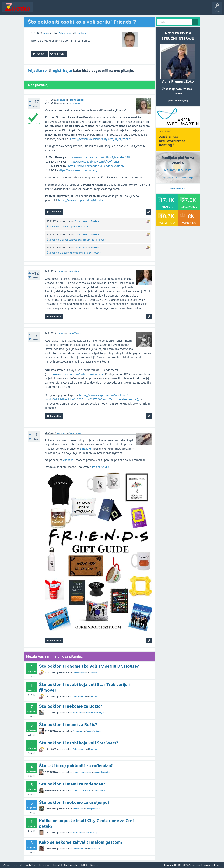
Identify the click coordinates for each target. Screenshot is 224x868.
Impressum (168, 178)
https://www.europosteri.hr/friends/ (81, 200)
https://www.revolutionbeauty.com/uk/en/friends (101, 139)
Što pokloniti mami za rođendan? (72, 784)
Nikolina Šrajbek (76, 100)
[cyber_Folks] (178, 126)
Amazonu (69, 460)
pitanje (46, 33)
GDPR (84, 865)
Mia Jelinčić (95, 849)
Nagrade (123, 9)
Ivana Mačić (100, 790)
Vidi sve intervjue (178, 101)
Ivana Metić (74, 271)
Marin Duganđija (102, 772)
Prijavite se (37, 71)
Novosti (39, 9)
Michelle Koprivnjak (95, 713)
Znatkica (95, 221)
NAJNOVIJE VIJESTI (178, 170)
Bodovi (56, 865)
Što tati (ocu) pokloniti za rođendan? (76, 766)
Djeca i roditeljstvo (82, 772)
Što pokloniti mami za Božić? (68, 725)
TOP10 (113, 9)
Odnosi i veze (65, 33)
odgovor (61, 100)
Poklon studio (101, 467)
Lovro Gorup (81, 33)
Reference (44, 865)
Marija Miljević (94, 809)
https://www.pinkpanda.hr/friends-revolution (96, 166)
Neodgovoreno (54, 9)
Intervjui (18, 865)
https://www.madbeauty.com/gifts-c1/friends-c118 (98, 157)
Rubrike (69, 9)
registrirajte (62, 71)
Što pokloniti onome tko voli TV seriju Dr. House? (74, 253)
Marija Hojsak (75, 433)
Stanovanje (78, 809)
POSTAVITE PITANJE (86, 9)
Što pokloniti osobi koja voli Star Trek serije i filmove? (76, 240)
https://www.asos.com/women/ (78, 170)
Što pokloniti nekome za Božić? (71, 706)
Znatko (7, 865)
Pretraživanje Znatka (178, 188)
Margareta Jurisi (93, 731)
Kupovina (77, 713)
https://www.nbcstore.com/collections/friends (74, 374)
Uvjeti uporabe (70, 865)
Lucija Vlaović (75, 333)
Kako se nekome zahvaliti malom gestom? (81, 842)
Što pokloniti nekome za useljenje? (74, 802)
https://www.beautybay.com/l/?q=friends (94, 162)
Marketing (30, 865)
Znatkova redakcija (184, 178)
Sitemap (94, 865)
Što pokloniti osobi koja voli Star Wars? (68, 227)
